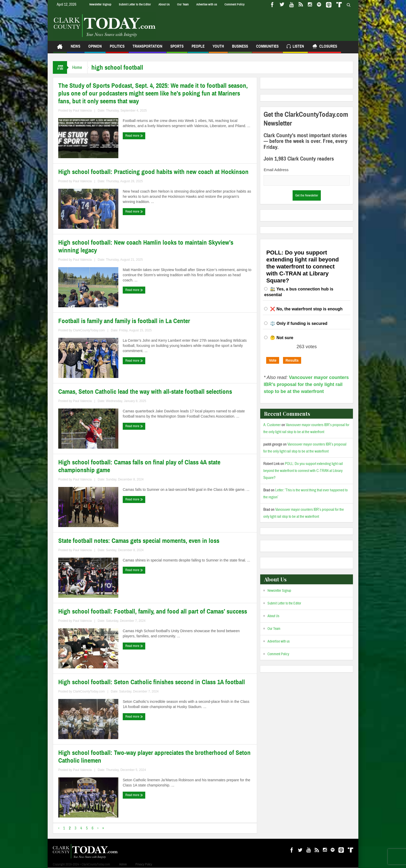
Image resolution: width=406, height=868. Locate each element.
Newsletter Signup (100, 4)
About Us (164, 4)
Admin (123, 864)
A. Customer (272, 425)
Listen (295, 47)
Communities (267, 49)
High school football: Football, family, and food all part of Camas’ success (153, 611)
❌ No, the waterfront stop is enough (306, 309)
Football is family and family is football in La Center (124, 321)
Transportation (147, 49)
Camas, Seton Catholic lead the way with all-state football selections (145, 392)
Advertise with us (207, 4)
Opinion (95, 49)
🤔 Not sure (282, 338)
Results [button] (292, 360)
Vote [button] (273, 360)
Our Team (183, 4)
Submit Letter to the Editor (135, 4)
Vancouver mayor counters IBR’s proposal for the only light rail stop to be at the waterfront (306, 384)
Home (77, 67)
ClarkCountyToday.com (89, 330)
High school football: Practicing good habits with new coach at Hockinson (153, 172)
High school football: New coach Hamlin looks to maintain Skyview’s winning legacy (146, 246)
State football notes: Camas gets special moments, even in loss (139, 541)
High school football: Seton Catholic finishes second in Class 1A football (152, 682)
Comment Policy (234, 4)
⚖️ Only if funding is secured (299, 323)
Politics (117, 49)
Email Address (276, 170)
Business (240, 49)
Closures (325, 47)
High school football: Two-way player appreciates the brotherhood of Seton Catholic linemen (154, 757)
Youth (218, 49)
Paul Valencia (82, 111)
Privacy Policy (144, 864)
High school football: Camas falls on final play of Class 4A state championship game (139, 466)
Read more (134, 136)
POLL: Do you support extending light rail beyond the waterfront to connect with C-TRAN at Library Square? (303, 471)
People (198, 49)
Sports (177, 49)
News (75, 49)
